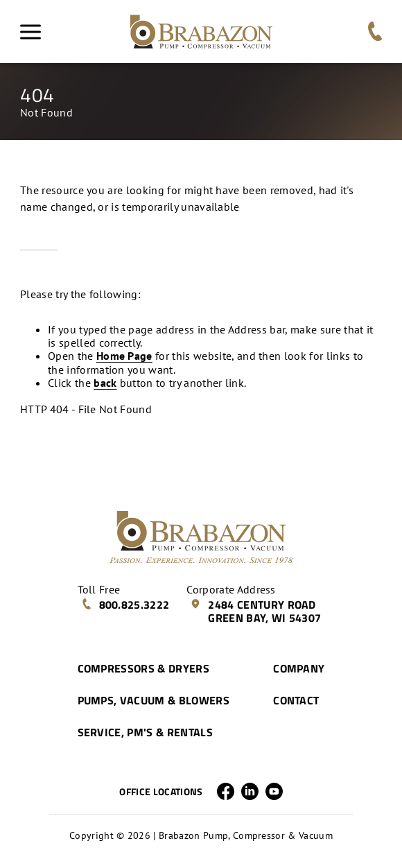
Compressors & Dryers (143, 668)
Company (299, 668)
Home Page (124, 356)
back (105, 383)
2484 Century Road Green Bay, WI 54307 (255, 611)
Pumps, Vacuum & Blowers (154, 700)
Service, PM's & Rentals (145, 732)
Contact (296, 700)
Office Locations (161, 792)
